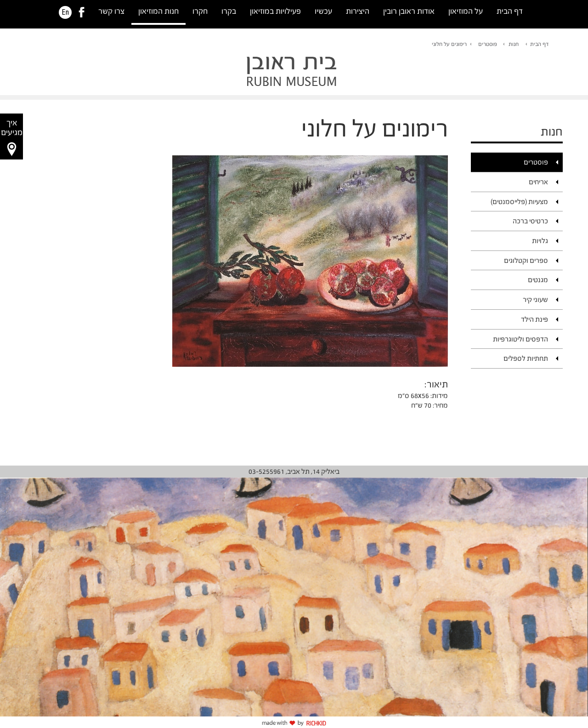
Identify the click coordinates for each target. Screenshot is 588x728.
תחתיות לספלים (526, 358)
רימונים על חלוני (449, 44)
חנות (514, 44)
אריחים (538, 182)
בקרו (229, 11)
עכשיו (323, 11)
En (65, 12)
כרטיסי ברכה (530, 221)
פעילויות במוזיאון (275, 11)
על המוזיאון (466, 11)
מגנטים (538, 280)
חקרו (200, 11)
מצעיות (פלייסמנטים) (519, 202)
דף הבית (510, 11)
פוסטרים (488, 44)
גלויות (540, 241)
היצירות (358, 11)
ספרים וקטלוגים (526, 260)
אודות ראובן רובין (409, 11)
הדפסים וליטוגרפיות (520, 339)
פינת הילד (534, 319)
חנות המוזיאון (158, 11)
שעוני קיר (535, 299)
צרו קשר (111, 11)
